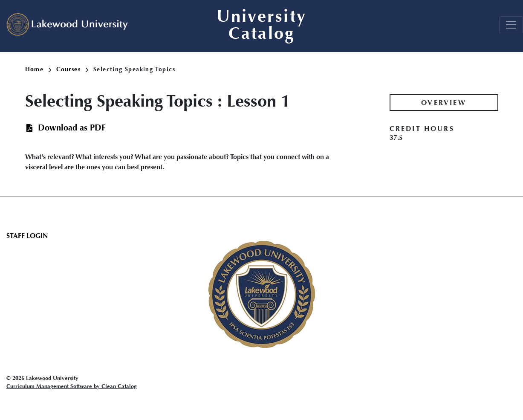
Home (38, 69)
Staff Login (27, 236)
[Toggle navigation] (511, 25)
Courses (72, 69)
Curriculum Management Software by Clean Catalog (72, 386)
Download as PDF (72, 128)
